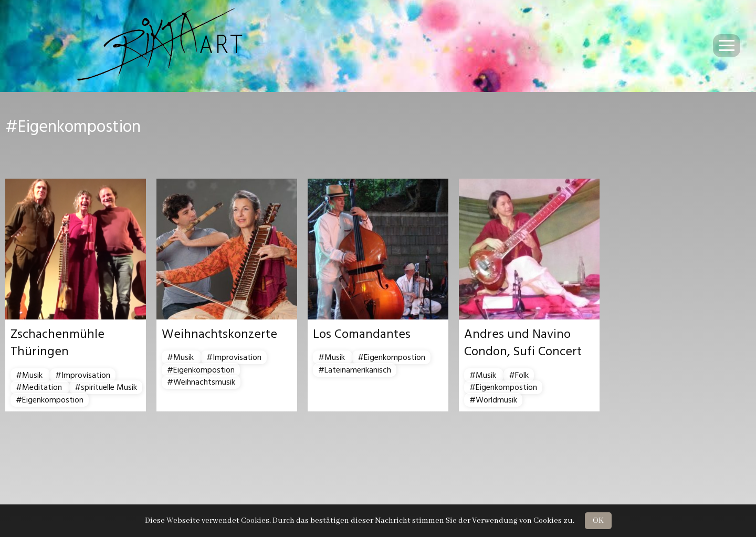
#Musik (30, 375)
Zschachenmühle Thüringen (57, 343)
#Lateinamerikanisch (355, 370)
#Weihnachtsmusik (201, 382)
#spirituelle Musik (106, 387)
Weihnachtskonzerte (219, 334)
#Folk (519, 375)
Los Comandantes (362, 334)
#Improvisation (83, 375)
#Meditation (40, 387)
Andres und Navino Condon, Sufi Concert (523, 343)
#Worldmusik (493, 400)
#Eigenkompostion (50, 400)
